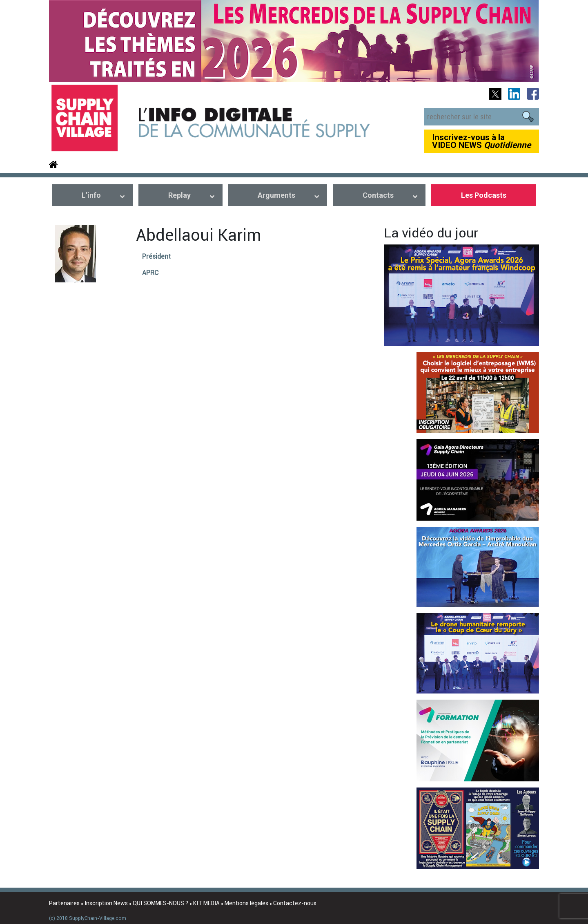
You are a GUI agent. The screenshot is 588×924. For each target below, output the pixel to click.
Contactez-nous (295, 903)
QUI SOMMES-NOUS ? (160, 903)
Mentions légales (246, 903)
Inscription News (106, 903)
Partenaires (64, 903)
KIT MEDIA (206, 903)
